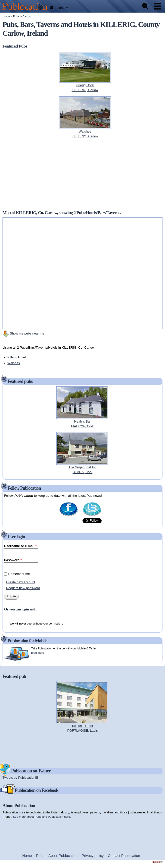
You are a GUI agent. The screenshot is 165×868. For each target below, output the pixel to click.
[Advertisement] (82, 174)
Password (13, 560)
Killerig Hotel (17, 357)
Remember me (19, 574)
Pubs (16, 16)
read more (37, 653)
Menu (157, 6)
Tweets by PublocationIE (20, 778)
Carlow (27, 16)
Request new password (23, 588)
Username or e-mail (20, 546)
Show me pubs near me (27, 333)
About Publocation (63, 856)
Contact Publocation (124, 856)
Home (6, 16)
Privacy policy (93, 856)
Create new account (21, 582)
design (158, 862)
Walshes (14, 363)
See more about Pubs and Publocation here (41, 817)
